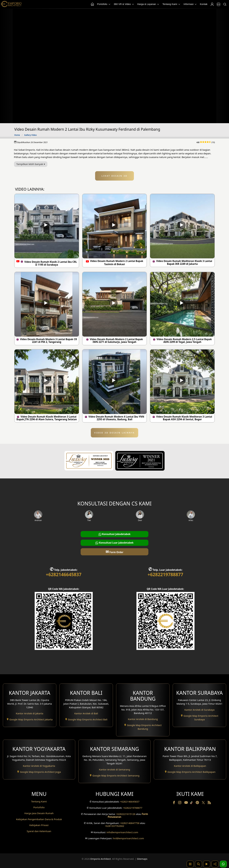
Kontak (204, 4)
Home (17, 135)
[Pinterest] (198, 803)
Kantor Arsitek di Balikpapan (190, 766)
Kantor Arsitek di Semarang (114, 769)
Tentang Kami (172, 4)
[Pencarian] (225, 4)
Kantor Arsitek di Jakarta (30, 713)
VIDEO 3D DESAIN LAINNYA (115, 433)
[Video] (207, 864)
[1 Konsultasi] (223, 864)
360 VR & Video (124, 4)
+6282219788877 (165, 574)
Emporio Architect (101, 859)
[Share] (215, 864)
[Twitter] (204, 804)
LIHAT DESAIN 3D (115, 176)
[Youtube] (186, 803)
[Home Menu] (92, 4)
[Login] (212, 4)
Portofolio (104, 4)
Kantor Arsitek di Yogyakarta (39, 766)
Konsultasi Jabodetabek (115, 534)
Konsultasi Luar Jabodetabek (114, 543)
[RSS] (209, 803)
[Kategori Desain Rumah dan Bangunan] (190, 864)
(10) (206, 142)
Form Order (114, 552)
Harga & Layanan (148, 4)
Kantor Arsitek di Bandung (143, 719)
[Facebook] (174, 803)
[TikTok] (192, 803)
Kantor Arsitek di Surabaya (200, 710)
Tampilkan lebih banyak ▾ (31, 164)
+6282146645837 (64, 574)
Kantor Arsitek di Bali (86, 713)
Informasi (190, 4)
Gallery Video (30, 135)
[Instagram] (180, 803)
